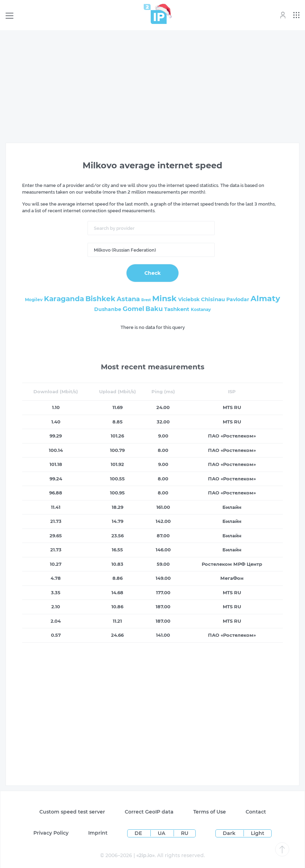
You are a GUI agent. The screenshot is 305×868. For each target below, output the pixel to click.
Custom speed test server (72, 812)
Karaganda (64, 299)
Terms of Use (210, 812)
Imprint (98, 833)
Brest (146, 300)
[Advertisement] (152, 85)
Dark (229, 833)
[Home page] (155, 14)
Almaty (265, 299)
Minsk (164, 299)
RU (185, 833)
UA (162, 833)
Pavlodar (238, 299)
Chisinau (213, 299)
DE (139, 833)
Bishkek (100, 299)
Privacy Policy (51, 833)
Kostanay (201, 309)
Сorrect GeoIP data (149, 812)
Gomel (133, 309)
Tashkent (177, 309)
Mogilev (34, 300)
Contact (256, 812)
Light (258, 833)
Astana (128, 299)
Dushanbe (108, 309)
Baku (154, 309)
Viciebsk (189, 299)
